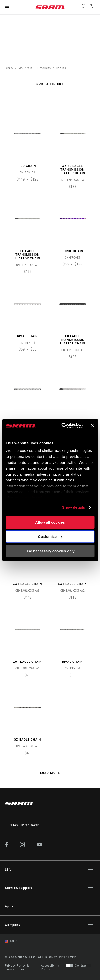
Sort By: (5, 101)
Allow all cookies (50, 522)
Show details (74, 507)
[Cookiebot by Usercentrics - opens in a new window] (63, 426)
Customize (50, 536)
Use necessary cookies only (50, 551)
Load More (50, 773)
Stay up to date (25, 825)
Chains (61, 68)
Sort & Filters (50, 84)
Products (44, 68)
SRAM (9, 68)
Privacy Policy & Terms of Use (17, 967)
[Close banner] (93, 426)
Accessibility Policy (50, 967)
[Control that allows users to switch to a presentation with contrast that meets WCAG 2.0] (79, 966)
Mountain (25, 68)
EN (9, 941)
